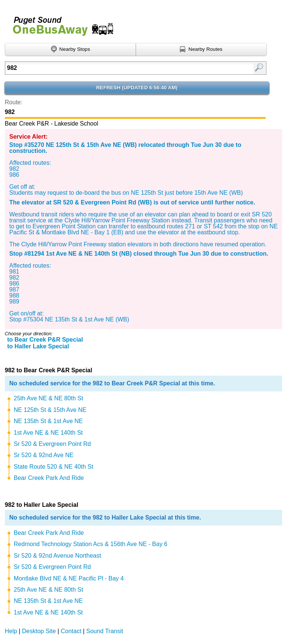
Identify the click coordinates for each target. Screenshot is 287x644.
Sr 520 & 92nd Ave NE (44, 455)
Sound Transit (105, 631)
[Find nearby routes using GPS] (201, 50)
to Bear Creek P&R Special (45, 340)
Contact (71, 631)
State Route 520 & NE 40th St (54, 467)
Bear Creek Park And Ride (49, 478)
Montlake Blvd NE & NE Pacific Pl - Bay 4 (69, 578)
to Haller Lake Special (38, 346)
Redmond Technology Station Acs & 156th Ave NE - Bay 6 (91, 544)
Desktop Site (39, 631)
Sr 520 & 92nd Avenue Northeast (58, 556)
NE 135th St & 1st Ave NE (48, 421)
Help (11, 631)
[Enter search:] (117, 68)
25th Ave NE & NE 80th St (49, 398)
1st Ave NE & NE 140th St (48, 433)
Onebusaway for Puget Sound (60, 23)
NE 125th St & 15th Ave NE (50, 410)
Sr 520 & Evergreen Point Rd (52, 444)
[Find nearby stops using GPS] (70, 50)
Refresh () (137, 88)
